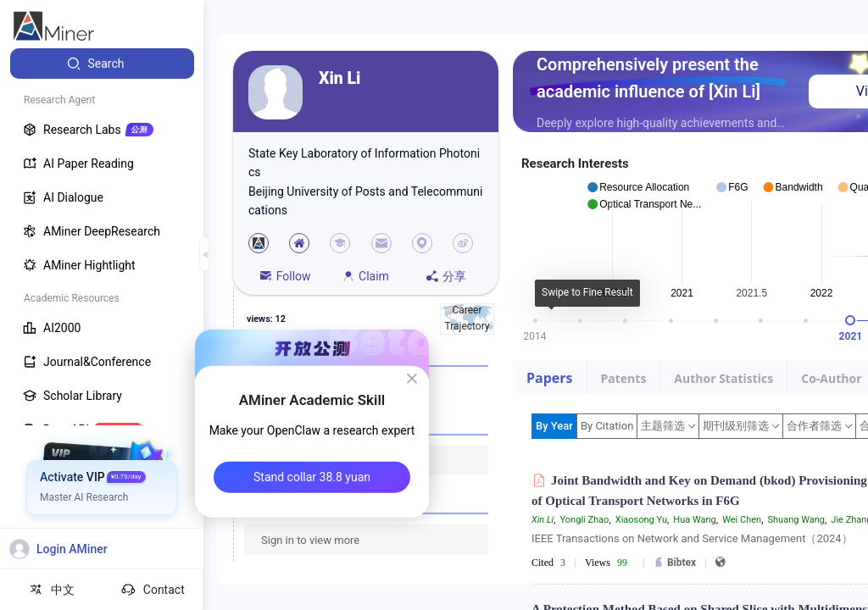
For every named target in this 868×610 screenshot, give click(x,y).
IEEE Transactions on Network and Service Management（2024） (692, 538)
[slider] (850, 320)
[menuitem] (102, 64)
